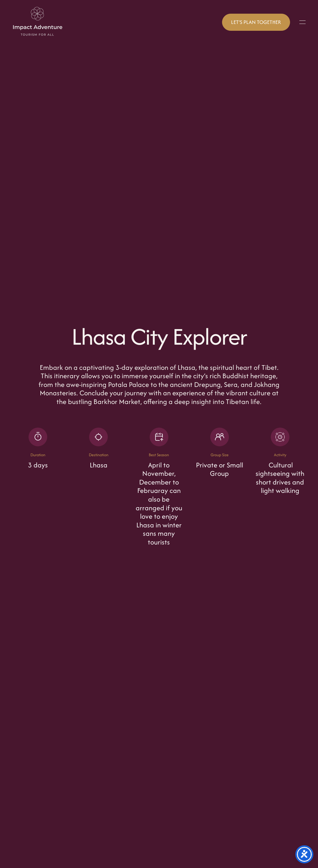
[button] (302, 22)
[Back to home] (38, 22)
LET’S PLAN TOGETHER (256, 22)
